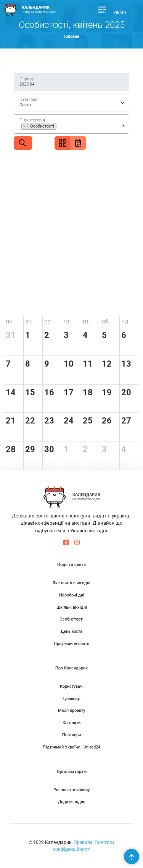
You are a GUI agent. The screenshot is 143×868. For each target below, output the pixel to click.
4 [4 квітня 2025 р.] (85, 335)
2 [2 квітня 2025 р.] (47, 335)
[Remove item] (25, 126)
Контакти (71, 723)
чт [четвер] (67, 321)
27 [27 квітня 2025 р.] (126, 421)
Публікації (71, 699)
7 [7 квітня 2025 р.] (8, 364)
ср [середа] (47, 321)
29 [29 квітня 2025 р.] (30, 449)
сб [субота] (105, 321)
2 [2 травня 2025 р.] (85, 449)
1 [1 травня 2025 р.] (66, 449)
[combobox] (72, 124)
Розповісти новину (71, 790)
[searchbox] (60, 128)
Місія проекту (71, 710)
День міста (71, 631)
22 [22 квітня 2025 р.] (30, 421)
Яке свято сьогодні (71, 583)
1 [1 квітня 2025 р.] (28, 335)
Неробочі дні (72, 595)
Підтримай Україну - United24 (71, 747)
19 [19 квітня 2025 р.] (107, 392)
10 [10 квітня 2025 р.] (69, 364)
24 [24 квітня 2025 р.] (69, 421)
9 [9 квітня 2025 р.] (47, 364)
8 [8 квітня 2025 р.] (28, 364)
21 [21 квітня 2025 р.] (11, 421)
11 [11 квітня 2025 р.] (88, 364)
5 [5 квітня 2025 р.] (104, 335)
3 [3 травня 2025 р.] (104, 449)
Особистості (71, 619)
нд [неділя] (125, 321)
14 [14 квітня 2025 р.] (11, 392)
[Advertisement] (71, 240)
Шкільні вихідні (72, 607)
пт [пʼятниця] (86, 321)
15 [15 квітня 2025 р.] (30, 392)
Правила (83, 842)
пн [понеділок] (9, 321)
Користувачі (72, 686)
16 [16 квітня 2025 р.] (49, 392)
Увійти (120, 12)
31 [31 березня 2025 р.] (11, 335)
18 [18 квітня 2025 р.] (88, 392)
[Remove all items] (124, 126)
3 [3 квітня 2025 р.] (66, 335)
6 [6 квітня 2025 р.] (124, 335)
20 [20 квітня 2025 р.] (126, 392)
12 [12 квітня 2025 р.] (107, 364)
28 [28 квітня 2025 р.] (11, 449)
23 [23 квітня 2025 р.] (49, 421)
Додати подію (72, 802)
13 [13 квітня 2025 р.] (126, 364)
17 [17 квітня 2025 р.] (69, 392)
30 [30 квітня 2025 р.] (49, 449)
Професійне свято (71, 644)
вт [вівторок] (28, 321)
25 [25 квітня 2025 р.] (88, 421)
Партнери (71, 735)
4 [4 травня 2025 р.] (124, 449)
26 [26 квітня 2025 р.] (107, 421)
